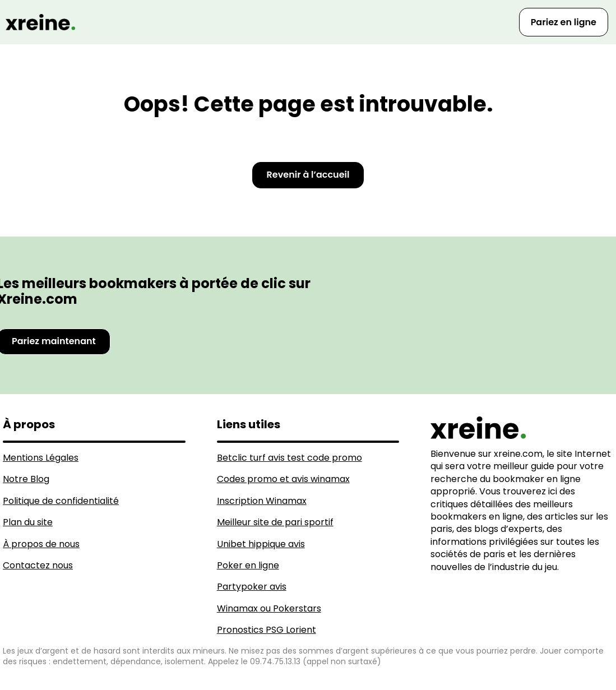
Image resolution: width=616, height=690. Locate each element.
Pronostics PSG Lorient (267, 630)
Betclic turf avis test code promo (290, 458)
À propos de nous (41, 544)
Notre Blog (26, 479)
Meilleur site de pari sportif (275, 522)
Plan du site (28, 522)
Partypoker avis (252, 587)
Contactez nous (38, 565)
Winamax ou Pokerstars (269, 608)
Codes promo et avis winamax (283, 479)
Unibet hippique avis (261, 544)
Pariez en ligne (564, 22)
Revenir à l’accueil (308, 175)
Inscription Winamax (262, 501)
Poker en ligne (248, 565)
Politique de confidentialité (61, 501)
